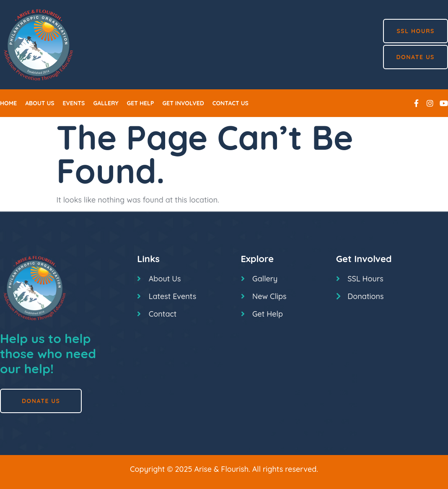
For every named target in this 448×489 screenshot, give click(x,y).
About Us (40, 103)
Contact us (230, 103)
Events (74, 103)
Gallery (106, 103)
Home (8, 103)
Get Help (141, 103)
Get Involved (183, 103)
